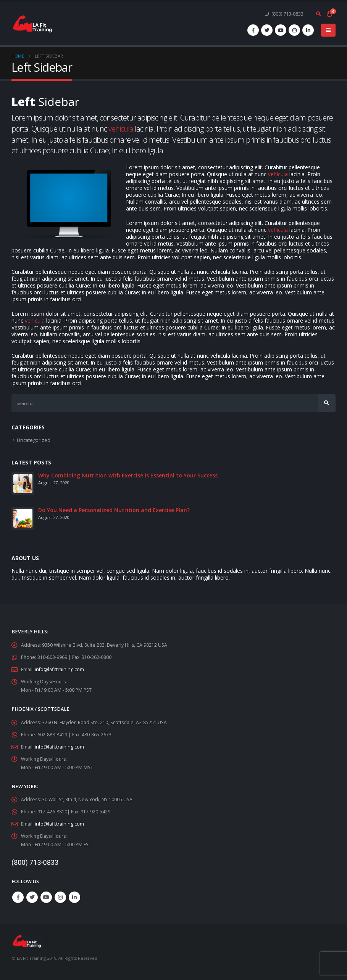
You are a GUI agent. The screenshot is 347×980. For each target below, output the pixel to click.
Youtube (46, 898)
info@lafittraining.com (60, 670)
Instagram (60, 898)
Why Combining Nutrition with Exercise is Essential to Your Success (128, 476)
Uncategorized (34, 440)
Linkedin (74, 898)
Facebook (18, 898)
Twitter (32, 898)
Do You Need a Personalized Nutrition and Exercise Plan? (114, 510)
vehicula (121, 129)
